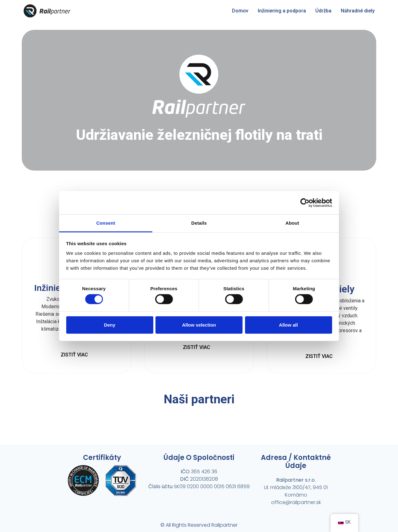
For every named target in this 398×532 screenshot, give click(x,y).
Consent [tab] (106, 223)
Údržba (323, 11)
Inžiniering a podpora (282, 11)
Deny (110, 325)
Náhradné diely (358, 11)
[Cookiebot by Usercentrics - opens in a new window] (305, 203)
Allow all (288, 325)
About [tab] (292, 223)
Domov (240, 11)
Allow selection (199, 325)
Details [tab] (199, 223)
